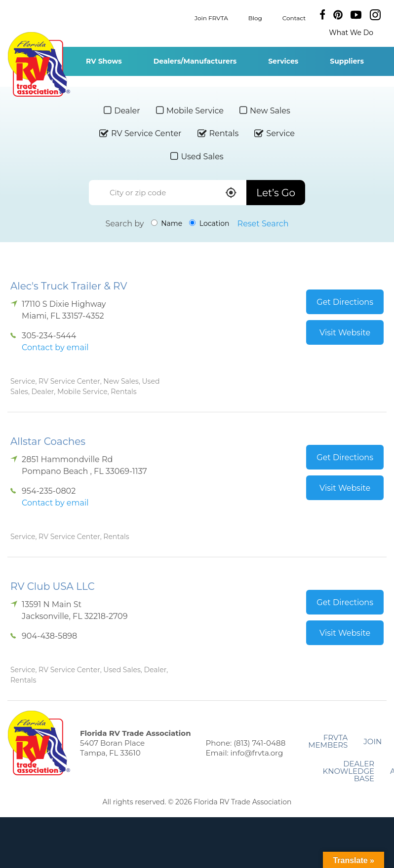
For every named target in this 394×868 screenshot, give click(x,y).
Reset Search (263, 224)
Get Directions (345, 302)
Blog (255, 18)
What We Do (351, 33)
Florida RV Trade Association (39, 64)
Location (209, 223)
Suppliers (347, 61)
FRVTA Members (328, 741)
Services (283, 61)
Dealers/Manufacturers (195, 61)
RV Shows (104, 61)
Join (373, 741)
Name (167, 223)
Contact (294, 18)
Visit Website (345, 333)
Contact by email (55, 347)
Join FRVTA (211, 18)
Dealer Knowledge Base (349, 771)
